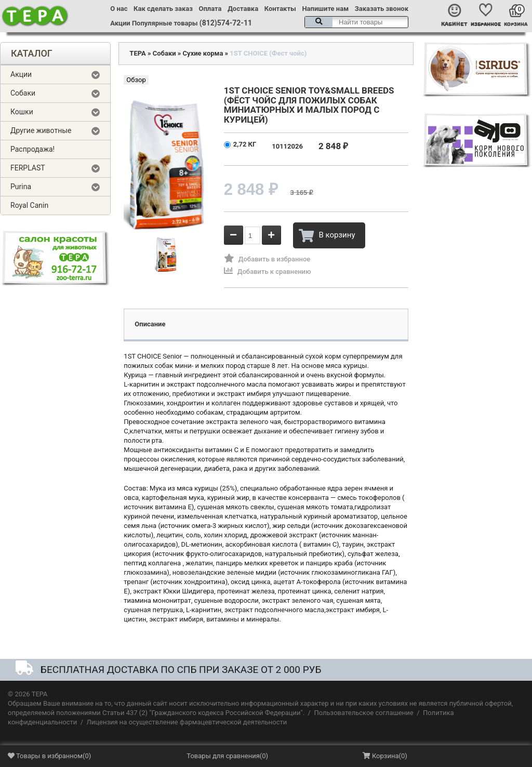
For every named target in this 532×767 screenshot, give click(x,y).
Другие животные (41, 130)
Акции (120, 23)
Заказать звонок (382, 9)
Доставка (243, 9)
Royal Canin (29, 205)
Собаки (23, 93)
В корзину (327, 235)
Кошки (22, 112)
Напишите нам (325, 9)
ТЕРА (137, 53)
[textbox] (356, 22)
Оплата (210, 9)
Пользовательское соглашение (363, 713)
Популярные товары (165, 23)
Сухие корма (203, 53)
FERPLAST (28, 168)
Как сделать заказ (163, 9)
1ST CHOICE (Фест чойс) (268, 53)
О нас (119, 9)
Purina (21, 187)
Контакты (280, 9)
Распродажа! (32, 149)
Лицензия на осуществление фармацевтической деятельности (187, 722)
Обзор (136, 80)
